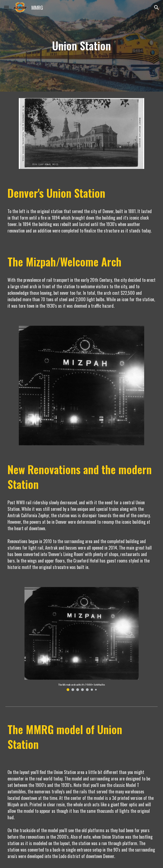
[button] (6, 7)
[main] (81, 46)
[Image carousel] (81, 639)
